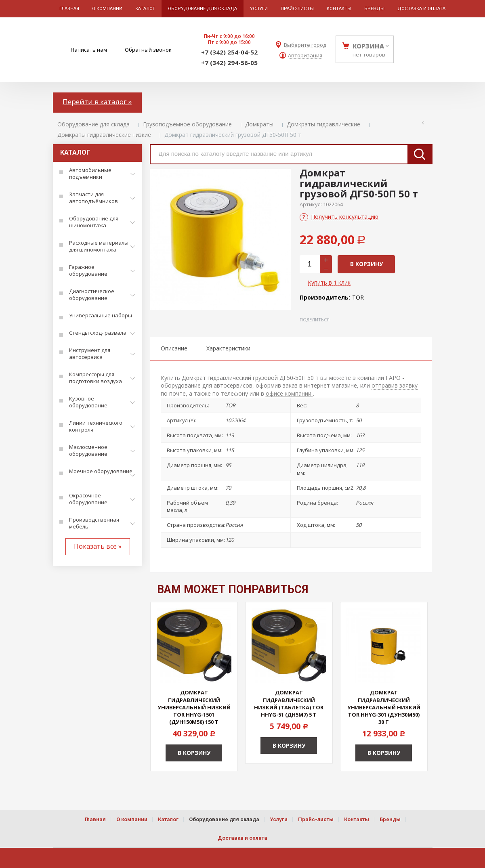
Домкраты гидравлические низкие (104, 135)
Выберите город (305, 45)
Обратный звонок (148, 50)
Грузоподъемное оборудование (187, 124)
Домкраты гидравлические (323, 124)
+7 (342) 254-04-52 (229, 52)
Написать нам (89, 50)
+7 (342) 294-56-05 (229, 63)
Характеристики (228, 348)
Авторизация (305, 56)
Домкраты (259, 124)
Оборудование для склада (93, 124)
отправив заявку (395, 385)
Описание (174, 348)
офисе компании (289, 393)
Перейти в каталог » (97, 102)
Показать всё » (98, 546)
